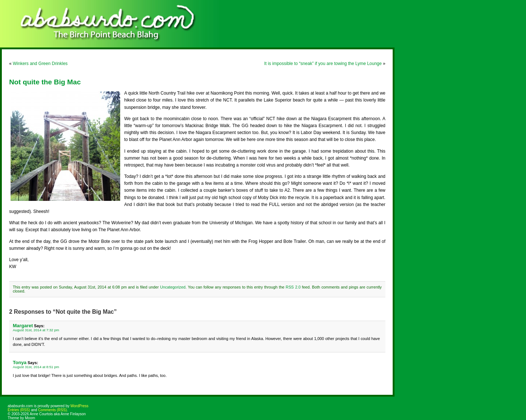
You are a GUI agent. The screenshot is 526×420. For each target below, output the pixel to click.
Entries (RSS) (19, 410)
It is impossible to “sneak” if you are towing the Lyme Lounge (323, 64)
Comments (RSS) (52, 410)
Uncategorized (173, 287)
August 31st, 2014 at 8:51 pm (36, 367)
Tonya (20, 362)
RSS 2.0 (293, 287)
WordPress (79, 406)
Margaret (23, 326)
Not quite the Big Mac (45, 82)
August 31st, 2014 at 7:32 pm (36, 330)
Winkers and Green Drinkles (40, 64)
